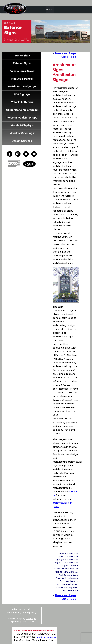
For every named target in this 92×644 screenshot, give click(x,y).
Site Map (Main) (14, 612)
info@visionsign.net (46, 637)
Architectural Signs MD (66, 569)
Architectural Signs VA (66, 572)
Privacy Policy (19, 609)
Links (29, 609)
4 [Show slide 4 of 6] (48, 48)
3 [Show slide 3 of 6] (44, 48)
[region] (46, 36)
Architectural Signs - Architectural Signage (67, 556)
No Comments (71, 590)
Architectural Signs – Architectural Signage (65, 72)
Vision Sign (31, 619)
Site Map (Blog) (30, 612)
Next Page (69, 599)
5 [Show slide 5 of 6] (52, 48)
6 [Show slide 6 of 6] (56, 48)
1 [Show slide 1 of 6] (36, 48)
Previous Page (65, 53)
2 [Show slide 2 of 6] (40, 48)
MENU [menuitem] (50, 10)
